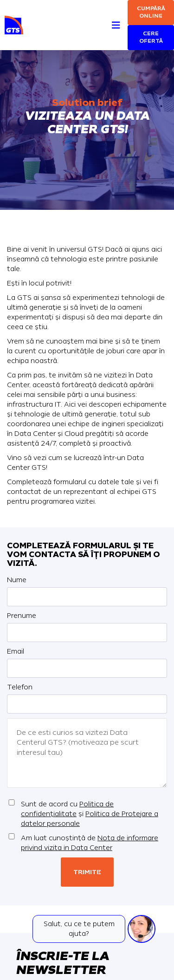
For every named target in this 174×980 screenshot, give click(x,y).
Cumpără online (151, 12)
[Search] (99, 15)
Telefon (20, 687)
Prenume (22, 616)
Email (16, 652)
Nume (17, 580)
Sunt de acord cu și (90, 814)
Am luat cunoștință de (90, 843)
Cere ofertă (151, 37)
